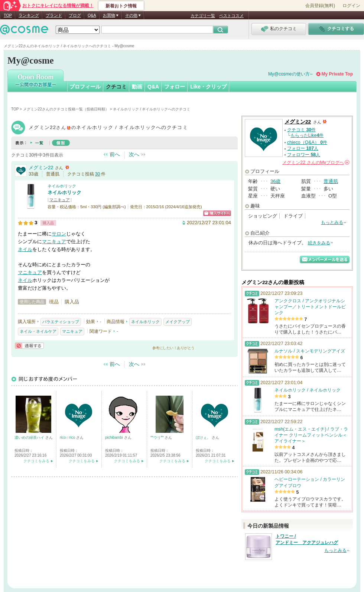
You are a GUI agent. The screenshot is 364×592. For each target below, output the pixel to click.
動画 (137, 87)
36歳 (275, 181)
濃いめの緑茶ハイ (30, 437)
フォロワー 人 (304, 155)
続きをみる (319, 243)
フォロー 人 (303, 148)
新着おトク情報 (121, 6)
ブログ (75, 15)
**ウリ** (157, 437)
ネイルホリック (62, 186)
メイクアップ (178, 322)
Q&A (92, 15)
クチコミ (116, 87)
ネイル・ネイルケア (38, 331)
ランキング (29, 15)
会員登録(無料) (320, 6)
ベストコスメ (231, 16)
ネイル (25, 249)
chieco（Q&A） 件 (307, 142)
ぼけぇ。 (204, 437)
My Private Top (337, 74)
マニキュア (60, 200)
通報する (29, 346)
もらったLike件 (307, 135)
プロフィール (85, 87)
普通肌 (331, 181)
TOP (8, 15)
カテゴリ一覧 (203, 16)
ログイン (351, 6)
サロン (59, 234)
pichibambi (115, 437)
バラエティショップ (61, 322)
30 (98, 174)
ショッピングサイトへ (217, 213)
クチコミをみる (36, 461)
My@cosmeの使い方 (289, 74)
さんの (316, 163)
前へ (115, 154)
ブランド (54, 15)
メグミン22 (41, 168)
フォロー (175, 87)
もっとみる (332, 222)
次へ (134, 154)
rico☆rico (68, 437)
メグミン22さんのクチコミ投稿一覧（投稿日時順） (66, 109)
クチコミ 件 (301, 130)
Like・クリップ (208, 87)
